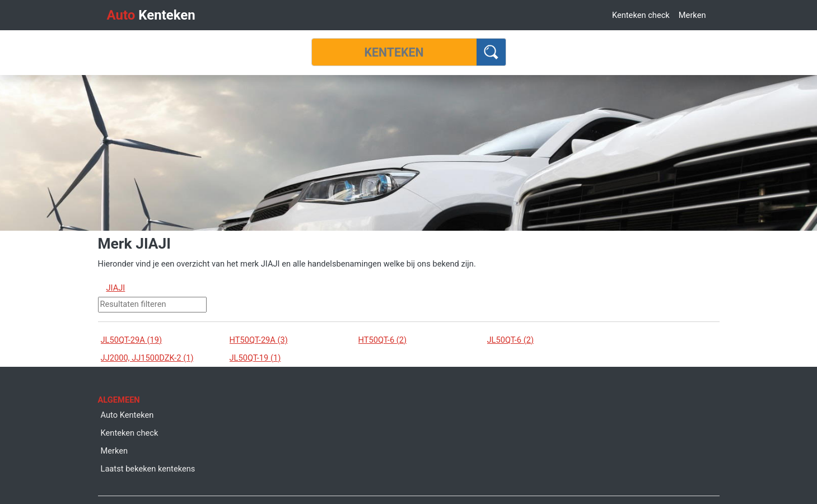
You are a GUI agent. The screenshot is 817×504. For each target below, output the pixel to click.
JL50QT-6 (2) (511, 340)
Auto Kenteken (127, 415)
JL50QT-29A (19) (132, 340)
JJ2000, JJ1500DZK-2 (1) (147, 358)
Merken (692, 15)
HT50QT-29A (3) (259, 340)
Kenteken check (641, 15)
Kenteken (151, 15)
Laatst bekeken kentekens (148, 469)
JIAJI (116, 288)
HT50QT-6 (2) (383, 340)
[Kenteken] (394, 52)
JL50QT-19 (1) (255, 358)
